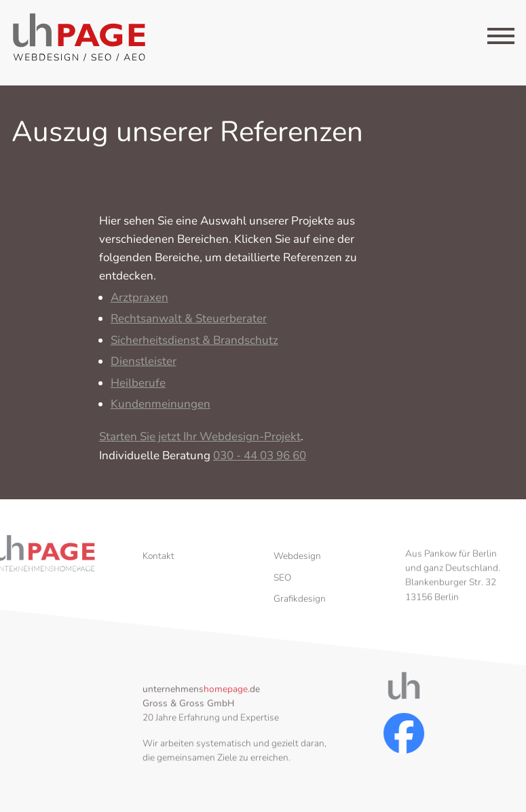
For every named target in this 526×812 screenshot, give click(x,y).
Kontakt (158, 576)
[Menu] (501, 39)
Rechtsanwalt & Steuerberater (189, 324)
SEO (282, 597)
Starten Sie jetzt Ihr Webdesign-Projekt (200, 442)
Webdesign (297, 576)
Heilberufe (138, 388)
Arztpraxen (139, 303)
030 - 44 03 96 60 (260, 461)
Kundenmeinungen (161, 409)
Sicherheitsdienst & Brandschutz (194, 346)
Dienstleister (144, 367)
